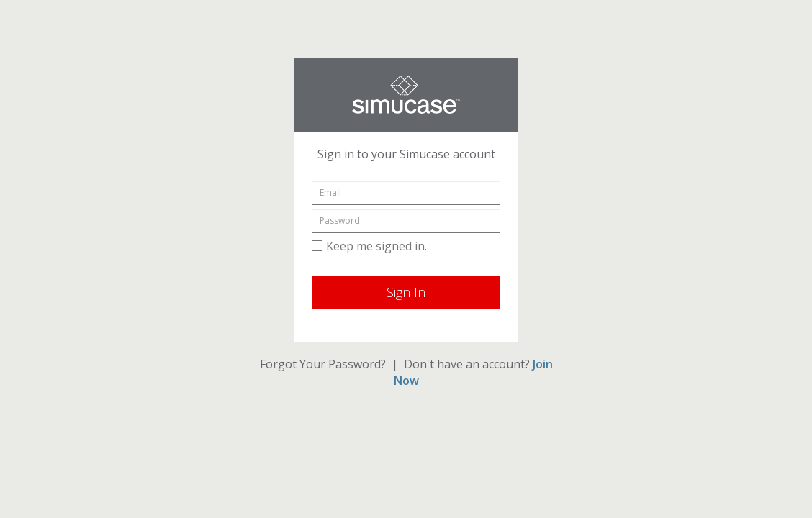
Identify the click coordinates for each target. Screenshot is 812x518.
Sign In (406, 292)
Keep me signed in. (369, 246)
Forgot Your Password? (323, 364)
